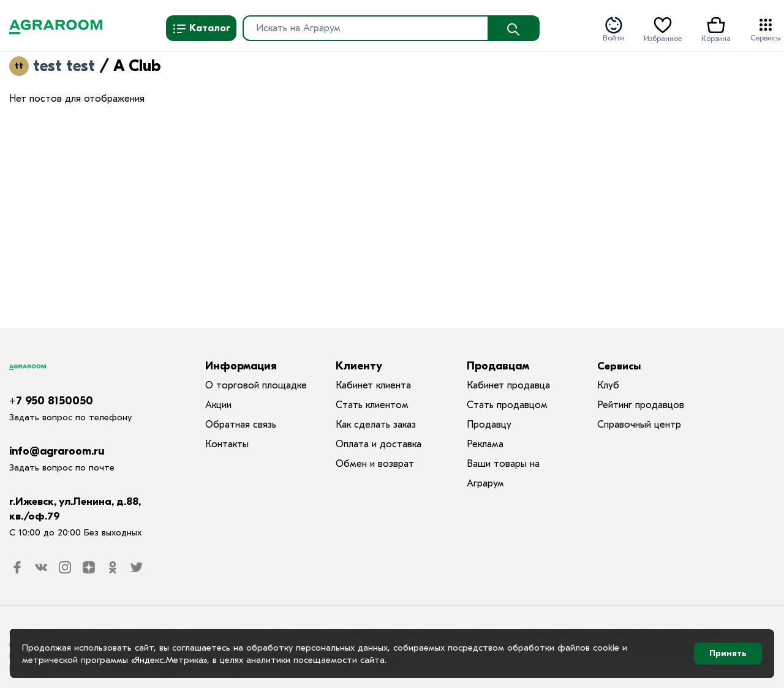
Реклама (485, 444)
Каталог (201, 29)
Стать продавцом (507, 405)
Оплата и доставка (379, 444)
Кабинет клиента (373, 385)
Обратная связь (241, 425)
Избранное (663, 29)
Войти (613, 29)
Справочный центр (639, 425)
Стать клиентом (372, 405)
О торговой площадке (256, 385)
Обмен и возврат (375, 464)
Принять (728, 653)
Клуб (608, 385)
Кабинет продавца (508, 385)
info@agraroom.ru (57, 451)
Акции (218, 405)
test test (64, 66)
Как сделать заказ (376, 425)
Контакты (227, 444)
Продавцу (489, 425)
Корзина (716, 29)
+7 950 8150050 (51, 401)
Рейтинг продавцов (641, 405)
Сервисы (766, 29)
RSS (170, 68)
